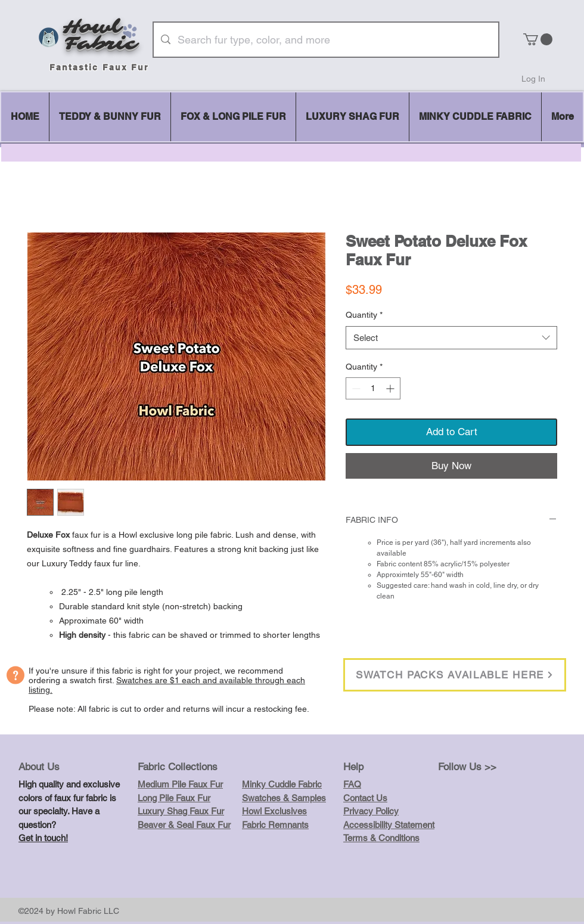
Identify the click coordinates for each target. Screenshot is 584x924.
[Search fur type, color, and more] (325, 40)
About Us (39, 767)
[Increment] (391, 388)
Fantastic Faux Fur (99, 67)
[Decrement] (355, 388)
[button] (538, 39)
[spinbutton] (373, 388)
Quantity (364, 315)
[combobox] (451, 338)
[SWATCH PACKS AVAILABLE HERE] (455, 675)
